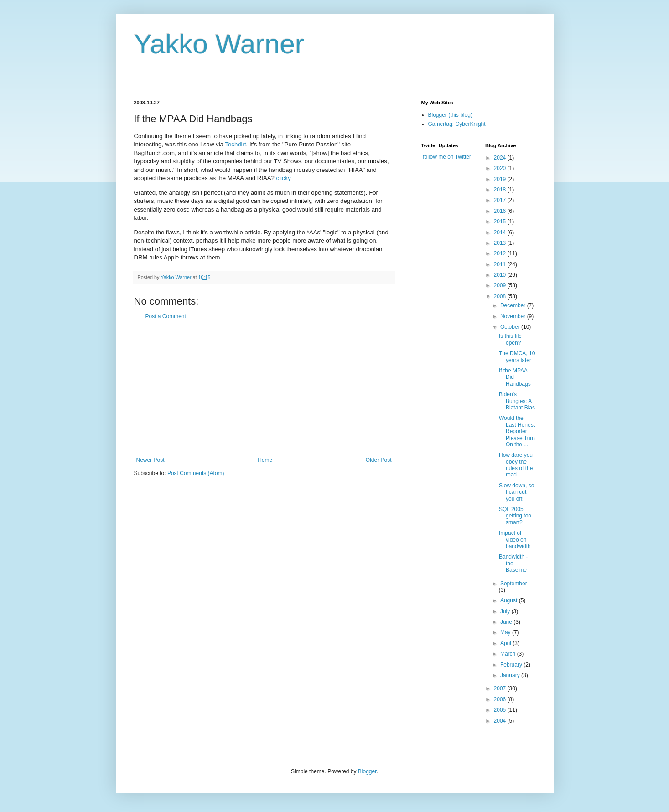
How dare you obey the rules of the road (516, 465)
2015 (501, 222)
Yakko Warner (219, 44)
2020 (501, 168)
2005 (501, 710)
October (511, 327)
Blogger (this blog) (450, 115)
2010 (501, 275)
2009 (501, 285)
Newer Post (150, 460)
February (512, 665)
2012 (501, 253)
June (507, 622)
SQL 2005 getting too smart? (515, 516)
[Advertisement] (264, 388)
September (514, 584)
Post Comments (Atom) (196, 473)
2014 (501, 233)
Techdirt (235, 144)
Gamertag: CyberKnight (457, 124)
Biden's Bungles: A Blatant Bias (517, 401)
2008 (501, 296)
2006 (501, 699)
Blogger (367, 771)
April (506, 643)
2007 (501, 688)
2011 (501, 264)
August (510, 600)
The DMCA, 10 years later (517, 357)
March (509, 654)
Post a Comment (166, 316)
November (514, 316)
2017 (501, 200)
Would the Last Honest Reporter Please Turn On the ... (517, 431)
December (514, 305)
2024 (501, 158)
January (511, 675)
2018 (501, 190)
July (506, 611)
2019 (501, 179)
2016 (501, 211)
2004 (501, 721)
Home (265, 460)
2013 (501, 243)
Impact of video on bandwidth (515, 540)
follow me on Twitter (447, 157)
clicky (284, 178)
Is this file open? (510, 339)
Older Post (379, 460)
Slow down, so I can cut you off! (516, 492)
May (506, 632)
